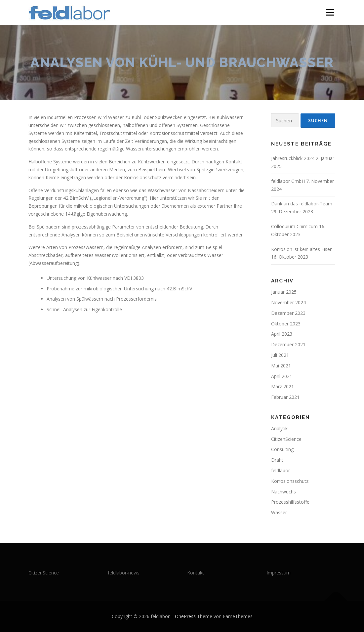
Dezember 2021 (288, 344)
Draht (277, 460)
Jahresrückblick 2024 (293, 158)
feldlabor (281, 470)
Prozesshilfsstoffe (290, 502)
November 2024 (288, 302)
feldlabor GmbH (288, 181)
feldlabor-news (124, 573)
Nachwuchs (283, 492)
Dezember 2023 (288, 313)
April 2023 (282, 334)
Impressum (279, 573)
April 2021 (282, 376)
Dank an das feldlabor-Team (302, 204)
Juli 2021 (280, 355)
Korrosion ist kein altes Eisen (302, 249)
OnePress (185, 616)
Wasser (279, 512)
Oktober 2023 (286, 324)
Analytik (279, 428)
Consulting (282, 449)
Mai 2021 (281, 366)
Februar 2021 (285, 397)
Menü (330, 12)
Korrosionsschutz (290, 481)
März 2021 (283, 386)
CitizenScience (286, 439)
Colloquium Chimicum (294, 226)
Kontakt (196, 573)
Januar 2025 (284, 292)
